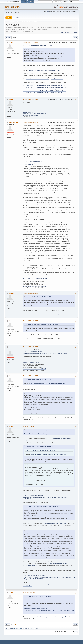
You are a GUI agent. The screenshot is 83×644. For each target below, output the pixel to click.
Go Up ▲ (77, 642)
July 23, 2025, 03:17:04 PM (29, 593)
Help (64, 642)
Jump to (54, 632)
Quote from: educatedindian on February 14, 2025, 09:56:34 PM (42, 324)
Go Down (8, 37)
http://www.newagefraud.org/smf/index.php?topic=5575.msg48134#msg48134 (44, 87)
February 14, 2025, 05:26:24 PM (30, 99)
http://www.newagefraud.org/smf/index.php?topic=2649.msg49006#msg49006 (44, 92)
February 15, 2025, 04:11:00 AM (30, 321)
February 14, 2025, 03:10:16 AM (30, 43)
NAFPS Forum (12, 7)
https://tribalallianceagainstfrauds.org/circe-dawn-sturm (38, 46)
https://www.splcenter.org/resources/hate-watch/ (35, 114)
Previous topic (65, 33)
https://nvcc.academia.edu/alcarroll (31, 280)
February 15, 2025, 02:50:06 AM (30, 293)
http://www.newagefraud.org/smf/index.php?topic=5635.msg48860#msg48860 (44, 91)
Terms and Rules (70, 642)
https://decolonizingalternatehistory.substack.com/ (35, 279)
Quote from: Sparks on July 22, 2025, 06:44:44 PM (38, 596)
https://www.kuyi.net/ (28, 112)
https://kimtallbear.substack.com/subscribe (38, 79)
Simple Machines (17, 642)
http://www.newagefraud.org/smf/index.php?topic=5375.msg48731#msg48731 (44, 89)
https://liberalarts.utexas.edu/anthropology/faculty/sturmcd (44, 70)
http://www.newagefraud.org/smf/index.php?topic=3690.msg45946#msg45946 (44, 86)
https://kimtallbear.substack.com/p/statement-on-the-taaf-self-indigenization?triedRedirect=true (49, 314)
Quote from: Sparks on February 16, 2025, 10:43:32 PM (40, 446)
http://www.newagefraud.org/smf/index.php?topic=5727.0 (53, 617)
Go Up (8, 624)
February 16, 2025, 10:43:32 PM (30, 376)
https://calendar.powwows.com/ (31, 115)
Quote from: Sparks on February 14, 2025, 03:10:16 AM (40, 297)
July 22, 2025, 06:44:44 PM (29, 426)
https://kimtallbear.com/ (57, 79)
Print (75, 37)
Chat (48, 12)
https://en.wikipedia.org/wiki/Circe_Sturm (55, 524)
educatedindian (14, 122)
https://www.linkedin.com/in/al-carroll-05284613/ (35, 286)
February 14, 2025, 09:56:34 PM (30, 122)
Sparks (11, 42)
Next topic (74, 33)
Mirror (11, 99)
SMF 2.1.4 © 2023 (8, 642)
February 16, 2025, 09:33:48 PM (30, 347)
